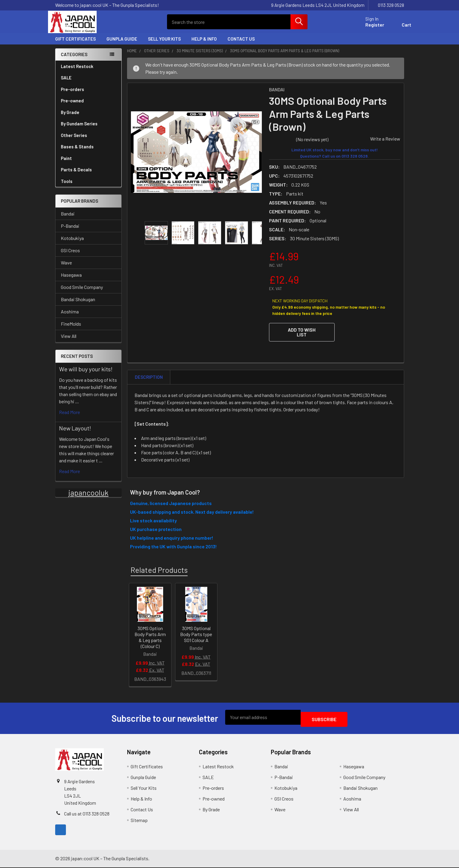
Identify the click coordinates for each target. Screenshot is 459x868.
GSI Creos (70, 256)
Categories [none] (74, 60)
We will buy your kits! (86, 374)
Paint (88, 164)
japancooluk (88, 498)
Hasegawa (71, 280)
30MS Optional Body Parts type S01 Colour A (196, 637)
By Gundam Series (88, 129)
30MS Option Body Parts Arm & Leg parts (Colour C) (150, 640)
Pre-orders (72, 95)
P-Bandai (70, 231)
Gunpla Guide (122, 44)
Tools (67, 187)
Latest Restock (77, 72)
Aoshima (70, 317)
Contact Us (241, 44)
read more (69, 417)
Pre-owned (72, 106)
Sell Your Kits (164, 44)
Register (368, 28)
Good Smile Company (82, 292)
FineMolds (71, 329)
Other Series (88, 141)
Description (149, 380)
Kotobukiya (72, 243)
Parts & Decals (76, 175)
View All (69, 341)
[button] (302, 338)
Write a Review (385, 144)
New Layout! (75, 433)
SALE (66, 83)
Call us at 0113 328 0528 (87, 814)
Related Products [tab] (159, 572)
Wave (66, 268)
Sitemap (139, 821)
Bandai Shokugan (78, 305)
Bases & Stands (77, 152)
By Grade (88, 118)
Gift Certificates (75, 44)
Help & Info (204, 44)
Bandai (68, 219)
